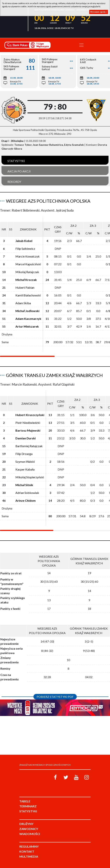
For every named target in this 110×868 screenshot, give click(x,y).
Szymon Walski (25, 462)
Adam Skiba (23, 303)
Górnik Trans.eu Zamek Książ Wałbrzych (54, 375)
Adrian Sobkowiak (27, 493)
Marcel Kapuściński (28, 264)
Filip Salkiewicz (25, 249)
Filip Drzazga (24, 454)
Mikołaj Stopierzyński (30, 477)
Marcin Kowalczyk (27, 256)
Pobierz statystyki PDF (55, 697)
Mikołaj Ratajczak (27, 272)
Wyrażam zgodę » (99, 12)
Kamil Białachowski (28, 295)
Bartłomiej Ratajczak (29, 446)
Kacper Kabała (25, 469)
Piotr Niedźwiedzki (28, 423)
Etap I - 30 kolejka (12, 141)
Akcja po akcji (19, 171)
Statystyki (16, 161)
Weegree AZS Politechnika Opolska (48, 201)
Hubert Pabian (25, 287)
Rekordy (14, 182)
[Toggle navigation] (81, 45)
